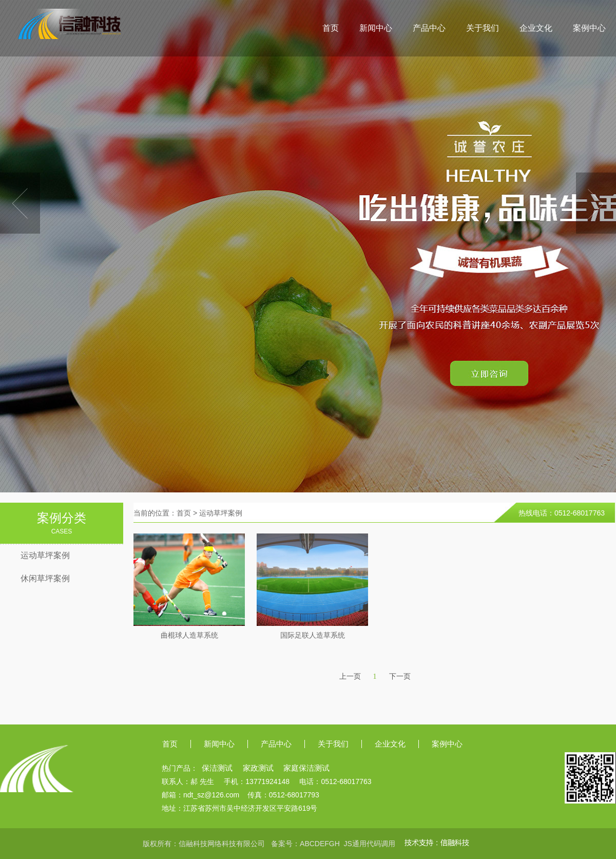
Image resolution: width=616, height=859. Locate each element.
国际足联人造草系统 (313, 635)
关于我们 (483, 28)
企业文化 (536, 28)
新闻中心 (376, 28)
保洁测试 (217, 768)
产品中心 (429, 28)
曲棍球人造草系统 (189, 635)
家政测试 (258, 768)
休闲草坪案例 (45, 578)
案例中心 (589, 28)
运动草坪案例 (45, 555)
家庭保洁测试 (306, 768)
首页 (331, 28)
